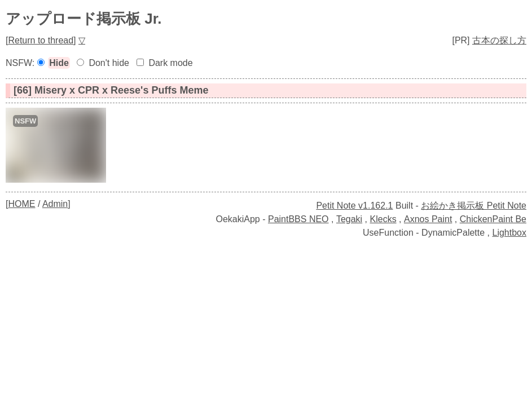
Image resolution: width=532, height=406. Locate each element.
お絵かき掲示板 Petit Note (474, 206)
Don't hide (109, 63)
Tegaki (349, 219)
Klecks (383, 219)
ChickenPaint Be (493, 219)
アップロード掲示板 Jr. (84, 19)
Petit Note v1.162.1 (354, 206)
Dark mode (170, 63)
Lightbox (510, 233)
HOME (21, 204)
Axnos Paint (428, 219)
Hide (59, 63)
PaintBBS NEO (298, 219)
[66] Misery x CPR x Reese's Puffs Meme (111, 90)
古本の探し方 (499, 40)
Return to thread (41, 40)
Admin (55, 204)
